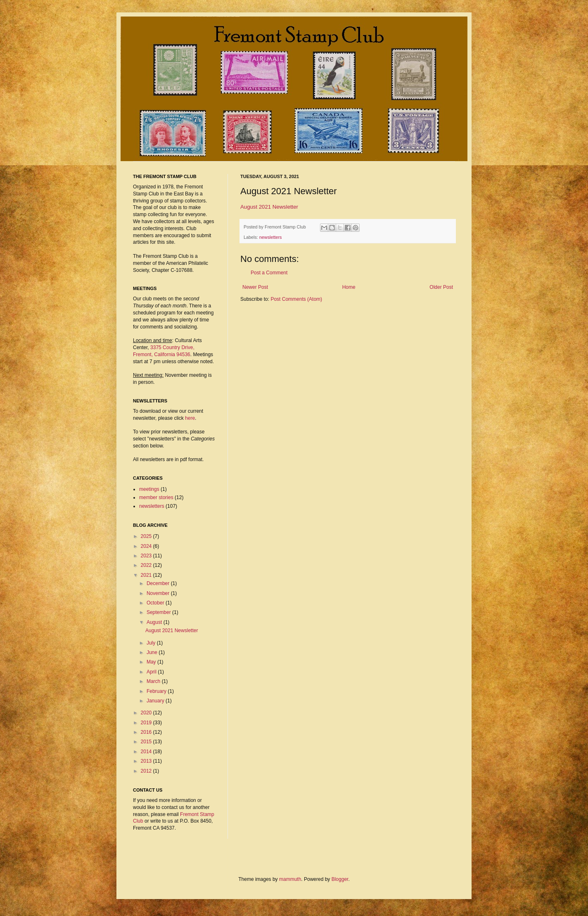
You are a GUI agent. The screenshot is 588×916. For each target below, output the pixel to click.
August (155, 622)
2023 (147, 556)
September (159, 612)
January (156, 701)
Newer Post (255, 287)
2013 (147, 761)
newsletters (271, 237)
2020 (147, 713)
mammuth (290, 879)
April (152, 672)
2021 (147, 575)
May (152, 662)
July (152, 643)
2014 (147, 752)
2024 (147, 546)
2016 (147, 732)
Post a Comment (269, 273)
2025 (147, 536)
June (153, 652)
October (156, 603)
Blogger (340, 879)
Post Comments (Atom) (296, 299)
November (159, 593)
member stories (156, 497)
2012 (147, 771)
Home (349, 287)
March (154, 681)
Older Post (441, 287)
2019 (147, 723)
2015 (147, 742)
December (159, 583)
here (190, 418)
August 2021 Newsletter (269, 207)
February (157, 691)
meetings (149, 489)
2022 (147, 565)
